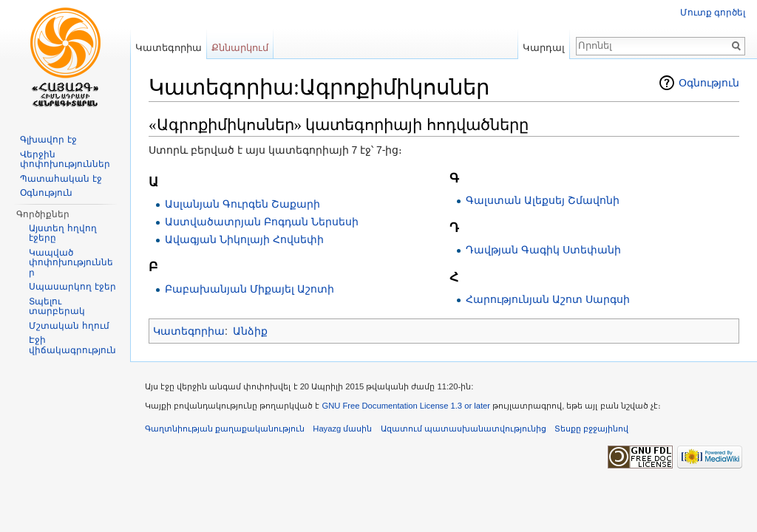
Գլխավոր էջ (48, 140)
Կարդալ (544, 48)
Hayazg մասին (342, 429)
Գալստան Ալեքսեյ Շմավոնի (543, 200)
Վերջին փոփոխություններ (65, 160)
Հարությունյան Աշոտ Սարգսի (548, 299)
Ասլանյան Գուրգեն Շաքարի (242, 204)
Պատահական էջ (61, 179)
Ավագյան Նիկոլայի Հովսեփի (244, 239)
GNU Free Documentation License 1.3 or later (406, 406)
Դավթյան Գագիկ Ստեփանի (543, 250)
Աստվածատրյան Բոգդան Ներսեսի (262, 222)
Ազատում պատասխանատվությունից (464, 429)
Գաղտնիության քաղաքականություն (225, 429)
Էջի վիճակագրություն (72, 345)
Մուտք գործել (713, 13)
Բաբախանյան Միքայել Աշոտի (249, 289)
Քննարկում (240, 48)
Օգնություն (709, 83)
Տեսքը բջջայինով (591, 429)
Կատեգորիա (189, 331)
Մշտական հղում (69, 326)
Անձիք (250, 331)
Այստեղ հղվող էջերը (62, 233)
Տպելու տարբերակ (57, 307)
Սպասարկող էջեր (72, 287)
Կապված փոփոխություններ (71, 263)
